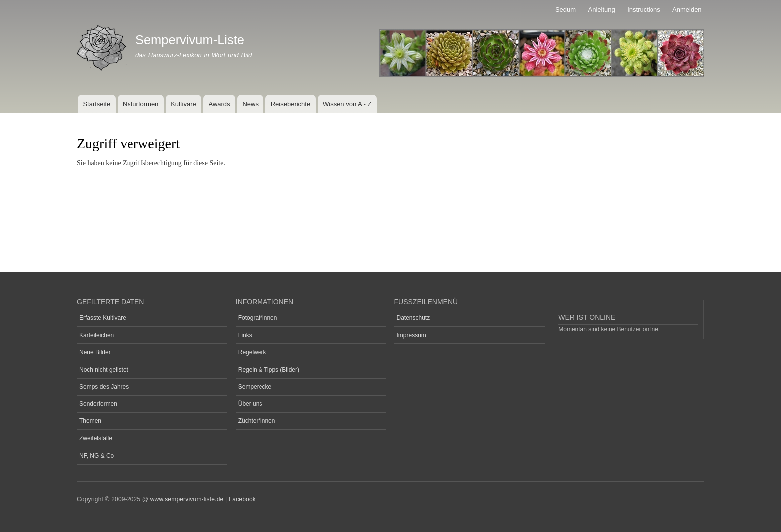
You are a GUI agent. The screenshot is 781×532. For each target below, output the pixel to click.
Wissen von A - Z (347, 104)
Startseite (96, 104)
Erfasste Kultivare (103, 318)
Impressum (412, 335)
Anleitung (602, 10)
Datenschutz (414, 318)
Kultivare (184, 104)
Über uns (250, 404)
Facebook (242, 499)
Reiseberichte (291, 104)
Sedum (566, 10)
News (250, 104)
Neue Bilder (95, 352)
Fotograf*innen (258, 318)
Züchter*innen (257, 421)
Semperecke (255, 387)
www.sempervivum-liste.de (187, 499)
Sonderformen (98, 404)
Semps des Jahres (104, 387)
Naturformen (140, 104)
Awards (219, 104)
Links (245, 335)
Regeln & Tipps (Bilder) (269, 370)
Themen (90, 421)
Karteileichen (96, 335)
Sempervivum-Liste (190, 40)
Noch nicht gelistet (104, 370)
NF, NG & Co (96, 456)
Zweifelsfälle (96, 438)
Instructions (644, 10)
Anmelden (687, 10)
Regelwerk (252, 352)
